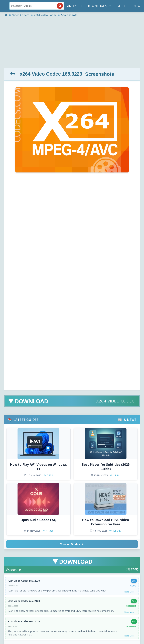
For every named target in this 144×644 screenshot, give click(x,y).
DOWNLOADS (99, 6)
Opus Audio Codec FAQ (38, 520)
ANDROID (74, 6)
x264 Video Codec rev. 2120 (24, 601)
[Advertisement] (72, 43)
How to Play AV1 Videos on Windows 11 (38, 467)
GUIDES (122, 6)
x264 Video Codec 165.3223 (51, 74)
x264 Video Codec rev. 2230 (24, 581)
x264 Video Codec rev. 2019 (24, 621)
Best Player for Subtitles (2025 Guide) (106, 467)
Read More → (131, 592)
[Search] (37, 6)
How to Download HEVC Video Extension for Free (106, 522)
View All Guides (72, 544)
